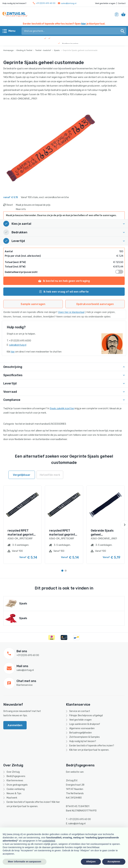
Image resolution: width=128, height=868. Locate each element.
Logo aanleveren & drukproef (85, 724)
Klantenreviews (15, 781)
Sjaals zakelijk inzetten (62, 409)
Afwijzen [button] (91, 862)
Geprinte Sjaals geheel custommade (80, 50)
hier (84, 24)
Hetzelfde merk (50, 475)
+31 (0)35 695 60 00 (44, 3)
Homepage (8, 50)
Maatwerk (12, 798)
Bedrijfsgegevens (16, 776)
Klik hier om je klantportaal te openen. (89, 750)
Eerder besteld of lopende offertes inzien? (92, 746)
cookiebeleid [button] (49, 841)
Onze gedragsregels (17, 785)
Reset (10, 205)
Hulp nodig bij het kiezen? (83, 741)
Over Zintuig (13, 772)
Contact (122, 3)
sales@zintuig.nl (67, 3)
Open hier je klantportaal (71, 312)
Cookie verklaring (16, 789)
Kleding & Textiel (24, 50)
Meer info (21, 209)
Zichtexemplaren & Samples (85, 737)
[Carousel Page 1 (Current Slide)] (62, 571)
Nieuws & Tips (14, 793)
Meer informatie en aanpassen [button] (25, 862)
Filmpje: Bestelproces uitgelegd (86, 716)
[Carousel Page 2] (66, 571)
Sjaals (57, 50)
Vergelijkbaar (22, 475)
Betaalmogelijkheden (81, 733)
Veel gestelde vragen (105, 3)
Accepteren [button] (114, 862)
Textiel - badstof (43, 50)
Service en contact (80, 711)
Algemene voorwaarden (82, 728)
